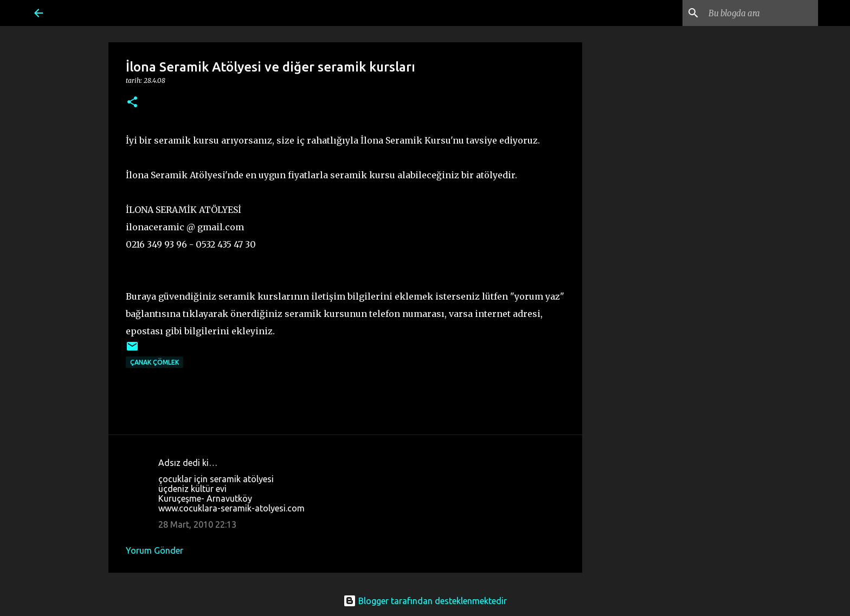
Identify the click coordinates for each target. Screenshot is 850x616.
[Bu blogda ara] (761, 13)
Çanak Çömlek (154, 362)
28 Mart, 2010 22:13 (197, 524)
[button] (132, 103)
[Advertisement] (671, 234)
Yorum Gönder (154, 550)
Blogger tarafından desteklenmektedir (425, 601)
